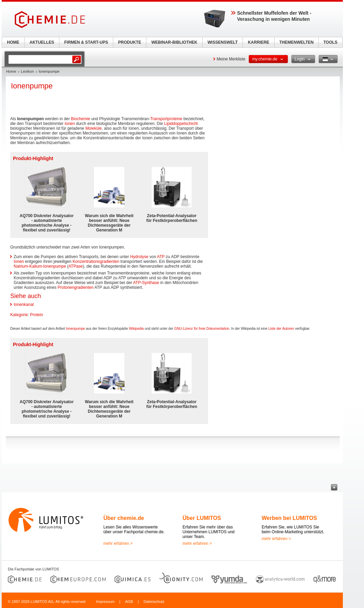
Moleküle (93, 128)
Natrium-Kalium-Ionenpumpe (40, 266)
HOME (13, 42)
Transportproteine (166, 119)
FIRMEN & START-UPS (86, 42)
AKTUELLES (42, 42)
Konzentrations (86, 261)
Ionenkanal (24, 305)
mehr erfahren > (118, 543)
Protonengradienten (76, 287)
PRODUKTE (129, 42)
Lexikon (27, 71)
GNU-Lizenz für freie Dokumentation (202, 329)
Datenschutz (154, 602)
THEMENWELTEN (296, 42)
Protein (37, 315)
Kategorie (19, 315)
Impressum (105, 602)
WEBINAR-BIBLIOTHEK (174, 42)
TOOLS (330, 42)
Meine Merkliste (231, 59)
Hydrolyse (139, 257)
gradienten (110, 261)
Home (11, 71)
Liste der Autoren (281, 329)
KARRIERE (259, 42)
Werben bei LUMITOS (289, 518)
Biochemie (81, 119)
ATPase (76, 266)
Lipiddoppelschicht (181, 124)
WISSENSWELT (222, 42)
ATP (161, 257)
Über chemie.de (124, 518)
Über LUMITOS (202, 518)
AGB (129, 602)
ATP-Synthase (146, 283)
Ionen (70, 124)
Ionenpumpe (75, 329)
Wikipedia (136, 329)
